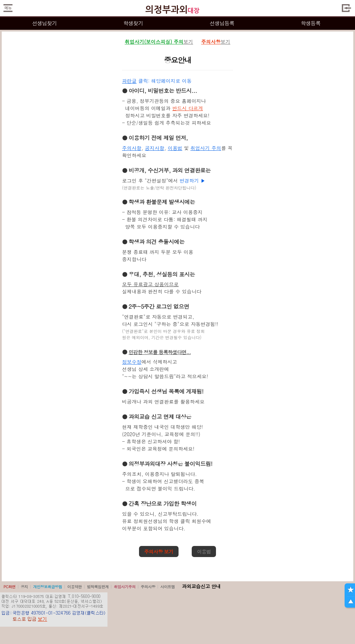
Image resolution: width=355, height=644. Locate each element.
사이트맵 (167, 587)
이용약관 (75, 587)
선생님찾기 (44, 23)
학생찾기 (133, 23)
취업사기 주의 (206, 148)
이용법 (175, 148)
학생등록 (311, 23)
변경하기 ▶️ (193, 180)
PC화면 (10, 587)
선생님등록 (222, 23)
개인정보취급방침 (47, 587)
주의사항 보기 (159, 552)
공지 (24, 587)
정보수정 (132, 362)
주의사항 (132, 148)
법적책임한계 (98, 587)
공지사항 (155, 148)
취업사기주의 (125, 587)
